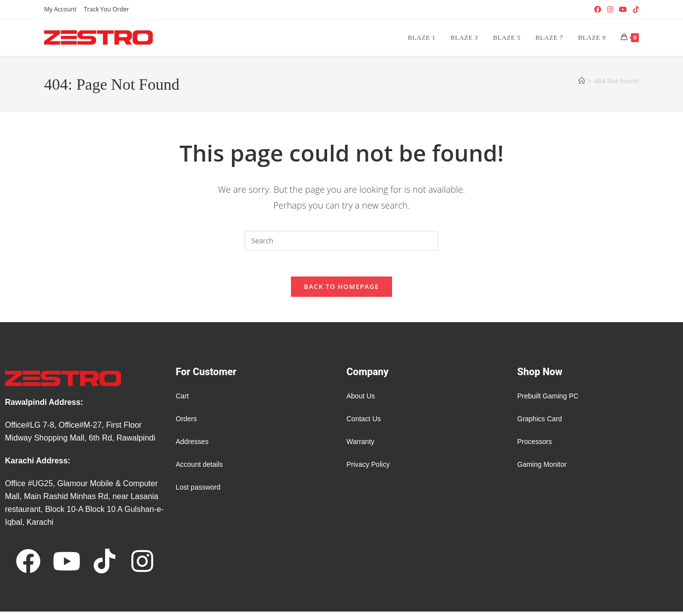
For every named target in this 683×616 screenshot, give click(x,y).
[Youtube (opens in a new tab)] (623, 9)
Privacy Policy (368, 469)
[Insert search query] (341, 241)
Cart (182, 400)
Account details (199, 469)
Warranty (360, 446)
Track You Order (106, 9)
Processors (535, 446)
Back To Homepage (341, 291)
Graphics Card (540, 423)
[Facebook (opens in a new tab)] (598, 9)
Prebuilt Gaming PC (548, 400)
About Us (361, 400)
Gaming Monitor (542, 469)
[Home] (582, 81)
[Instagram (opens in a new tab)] (610, 9)
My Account (60, 9)
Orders (187, 423)
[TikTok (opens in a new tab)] (634, 9)
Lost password (198, 492)
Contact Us (364, 423)
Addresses (192, 446)
